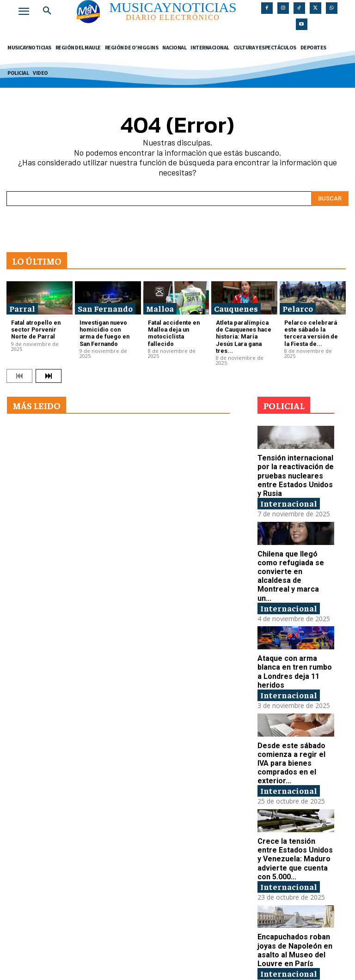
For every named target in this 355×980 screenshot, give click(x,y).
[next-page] (49, 365)
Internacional (289, 489)
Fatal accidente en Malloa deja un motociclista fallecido (175, 328)
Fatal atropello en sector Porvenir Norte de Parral (38, 328)
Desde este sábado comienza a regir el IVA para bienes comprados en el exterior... (296, 734)
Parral (22, 308)
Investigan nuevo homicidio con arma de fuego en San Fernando (104, 331)
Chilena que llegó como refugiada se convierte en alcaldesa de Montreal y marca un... (294, 557)
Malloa (160, 308)
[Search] (330, 199)
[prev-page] (19, 365)
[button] (47, 11)
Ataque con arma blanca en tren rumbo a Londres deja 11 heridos (295, 646)
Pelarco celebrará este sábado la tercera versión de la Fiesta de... (312, 331)
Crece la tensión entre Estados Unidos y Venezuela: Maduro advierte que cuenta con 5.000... (294, 828)
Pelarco (298, 308)
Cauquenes (236, 308)
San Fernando (105, 308)
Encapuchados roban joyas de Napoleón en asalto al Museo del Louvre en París (293, 916)
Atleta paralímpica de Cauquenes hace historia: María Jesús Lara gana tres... (242, 331)
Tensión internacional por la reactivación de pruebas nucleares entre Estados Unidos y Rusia (295, 463)
